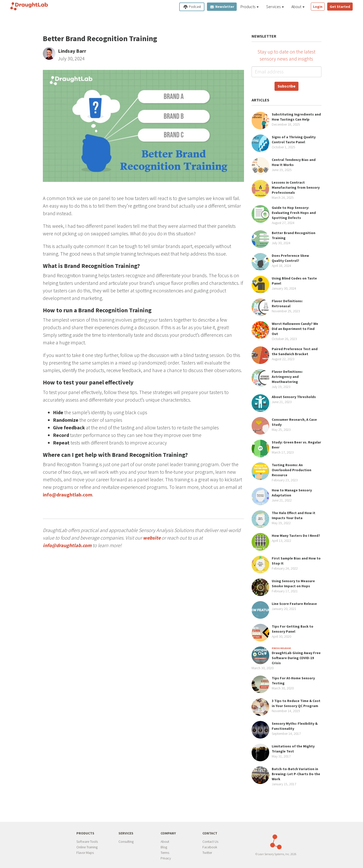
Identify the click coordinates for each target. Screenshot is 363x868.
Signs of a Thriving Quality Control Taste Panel (294, 139)
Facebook (210, 847)
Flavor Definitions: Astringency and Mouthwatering (287, 377)
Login (318, 7)
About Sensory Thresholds (294, 397)
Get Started (340, 7)
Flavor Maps (85, 853)
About (165, 842)
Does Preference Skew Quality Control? (290, 258)
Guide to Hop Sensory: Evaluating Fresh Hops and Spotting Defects (294, 213)
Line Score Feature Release (294, 604)
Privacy (166, 858)
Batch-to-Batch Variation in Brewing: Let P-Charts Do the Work (296, 774)
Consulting (126, 842)
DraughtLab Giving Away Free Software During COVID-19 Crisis (296, 658)
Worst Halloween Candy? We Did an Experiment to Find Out (295, 329)
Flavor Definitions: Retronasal (287, 303)
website (152, 538)
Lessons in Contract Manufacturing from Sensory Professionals (296, 187)
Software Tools (87, 842)
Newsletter (222, 7)
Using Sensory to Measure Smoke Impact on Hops (293, 583)
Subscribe (286, 86)
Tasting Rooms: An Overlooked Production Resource (292, 470)
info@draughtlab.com (68, 495)
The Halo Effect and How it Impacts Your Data (294, 515)
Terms (165, 853)
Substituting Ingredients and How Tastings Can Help (296, 117)
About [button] (298, 7)
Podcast (192, 7)
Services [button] (275, 7)
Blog (164, 847)
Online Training (87, 847)
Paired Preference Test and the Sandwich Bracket (295, 351)
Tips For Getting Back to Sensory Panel (293, 629)
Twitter (207, 853)
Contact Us (210, 842)
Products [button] (250, 7)
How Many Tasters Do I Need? (296, 536)
